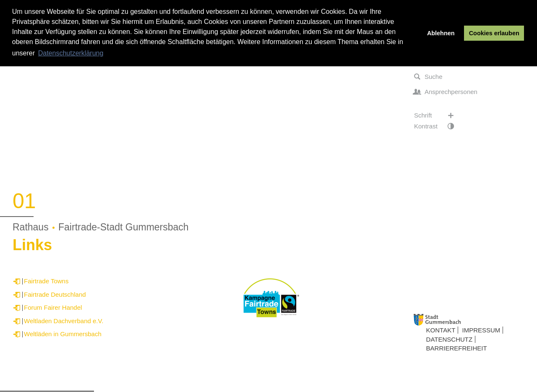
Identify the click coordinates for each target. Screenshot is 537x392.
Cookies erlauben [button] (494, 33)
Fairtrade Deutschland (55, 294)
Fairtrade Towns (46, 281)
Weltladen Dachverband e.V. (64, 321)
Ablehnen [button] (441, 33)
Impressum (481, 330)
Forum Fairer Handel (53, 307)
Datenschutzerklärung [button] (71, 53)
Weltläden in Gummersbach (63, 334)
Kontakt (441, 330)
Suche (428, 77)
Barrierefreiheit (457, 348)
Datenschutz (450, 339)
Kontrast (438, 126)
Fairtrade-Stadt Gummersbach (124, 227)
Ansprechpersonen (446, 92)
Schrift (438, 115)
